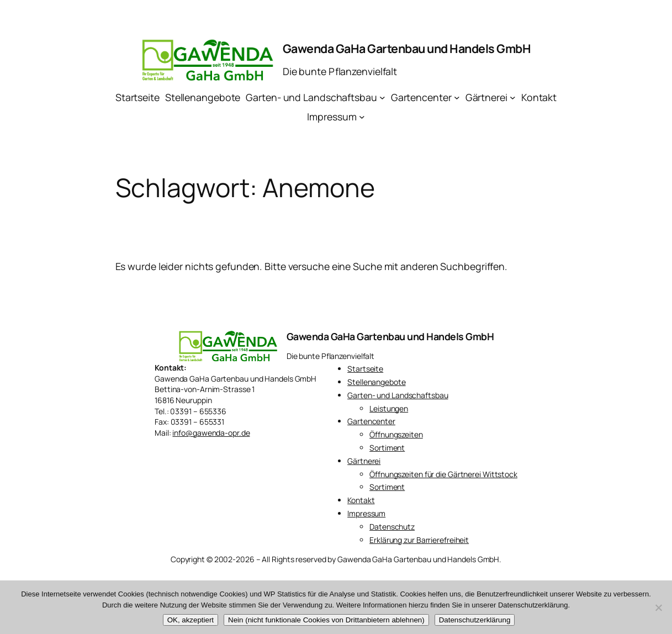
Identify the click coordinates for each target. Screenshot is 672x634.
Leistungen (389, 408)
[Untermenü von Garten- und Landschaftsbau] (382, 97)
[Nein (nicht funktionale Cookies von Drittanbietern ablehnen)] (658, 607)
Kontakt (361, 500)
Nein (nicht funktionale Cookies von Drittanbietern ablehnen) (326, 620)
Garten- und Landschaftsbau (398, 395)
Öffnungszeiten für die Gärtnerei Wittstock (443, 474)
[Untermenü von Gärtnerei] (513, 97)
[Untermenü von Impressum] (362, 117)
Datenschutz (392, 527)
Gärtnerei (364, 461)
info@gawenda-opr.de (211, 433)
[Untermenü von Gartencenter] (457, 97)
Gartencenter (371, 421)
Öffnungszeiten (396, 434)
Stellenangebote (377, 382)
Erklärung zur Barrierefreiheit (419, 540)
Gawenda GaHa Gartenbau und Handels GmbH (407, 48)
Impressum (366, 513)
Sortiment (387, 448)
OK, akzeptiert (191, 620)
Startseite (365, 369)
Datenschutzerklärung (475, 620)
